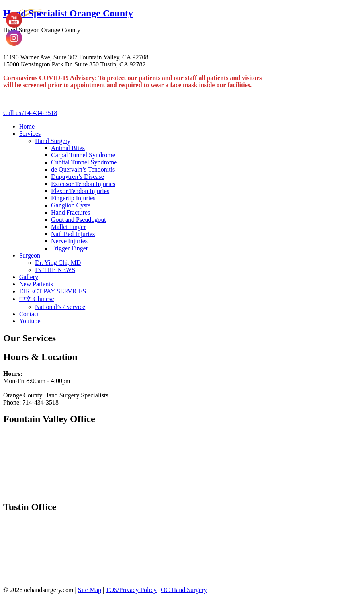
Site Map (90, 590)
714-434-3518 (30, 113)
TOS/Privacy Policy (131, 590)
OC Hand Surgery (184, 590)
